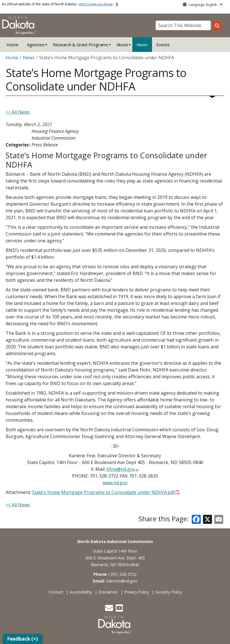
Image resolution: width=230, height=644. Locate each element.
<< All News (18, 112)
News (142, 45)
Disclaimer (108, 592)
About (122, 45)
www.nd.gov (115, 483)
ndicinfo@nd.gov (122, 581)
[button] (110, 609)
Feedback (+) (22, 639)
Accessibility (81, 592)
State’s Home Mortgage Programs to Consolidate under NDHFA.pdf (106, 492)
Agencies (36, 45)
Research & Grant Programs (81, 45)
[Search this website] (217, 26)
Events (163, 45)
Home (13, 45)
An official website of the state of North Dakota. (57, 4)
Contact (56, 592)
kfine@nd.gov (121, 469)
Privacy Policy (137, 592)
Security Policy (169, 592)
